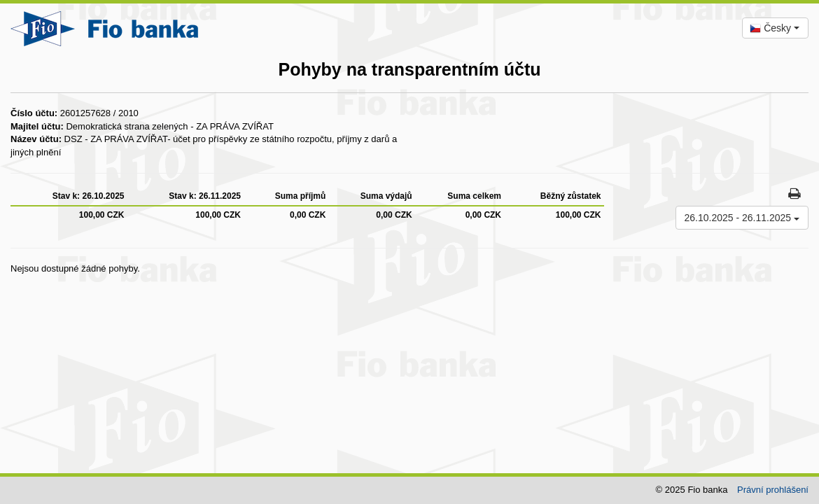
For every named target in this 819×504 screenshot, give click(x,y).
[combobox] (775, 28)
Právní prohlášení (773, 490)
